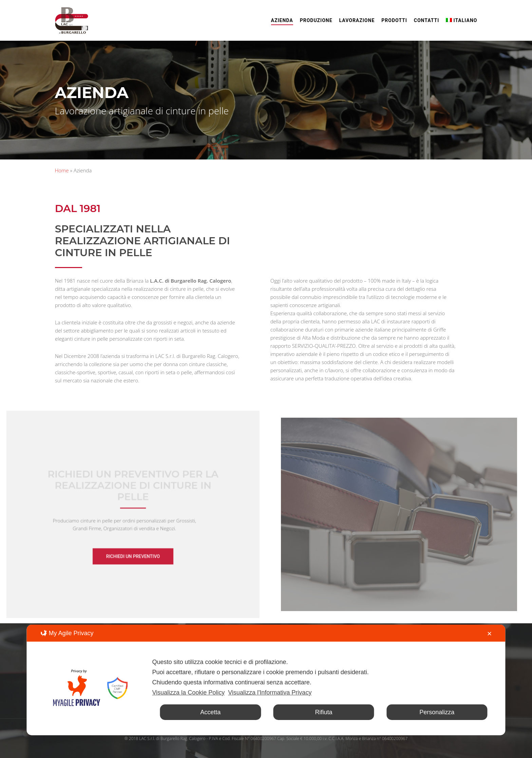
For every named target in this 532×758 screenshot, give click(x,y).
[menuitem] (461, 20)
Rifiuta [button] (324, 712)
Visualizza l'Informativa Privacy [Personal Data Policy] (270, 693)
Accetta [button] (210, 712)
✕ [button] (489, 634)
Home (62, 170)
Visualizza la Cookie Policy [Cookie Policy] (188, 693)
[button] (133, 554)
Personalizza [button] (437, 712)
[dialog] (266, 680)
